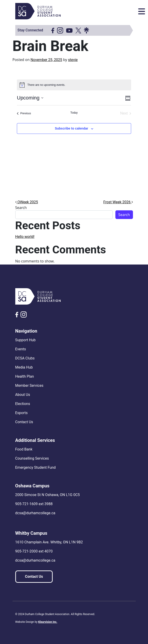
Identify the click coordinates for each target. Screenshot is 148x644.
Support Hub (26, 340)
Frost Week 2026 (118, 202)
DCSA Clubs (25, 358)
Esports (22, 413)
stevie (73, 60)
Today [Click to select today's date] (74, 113)
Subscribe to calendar (71, 128)
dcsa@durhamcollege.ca (35, 513)
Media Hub (24, 367)
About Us (23, 395)
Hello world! (25, 237)
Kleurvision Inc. (48, 622)
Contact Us (24, 422)
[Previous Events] (24, 113)
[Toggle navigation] (142, 11)
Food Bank (24, 449)
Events (21, 349)
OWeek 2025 (27, 202)
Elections (23, 404)
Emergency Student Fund (36, 467)
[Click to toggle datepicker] (30, 98)
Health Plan (25, 376)
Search (21, 208)
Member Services (29, 386)
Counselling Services (32, 458)
